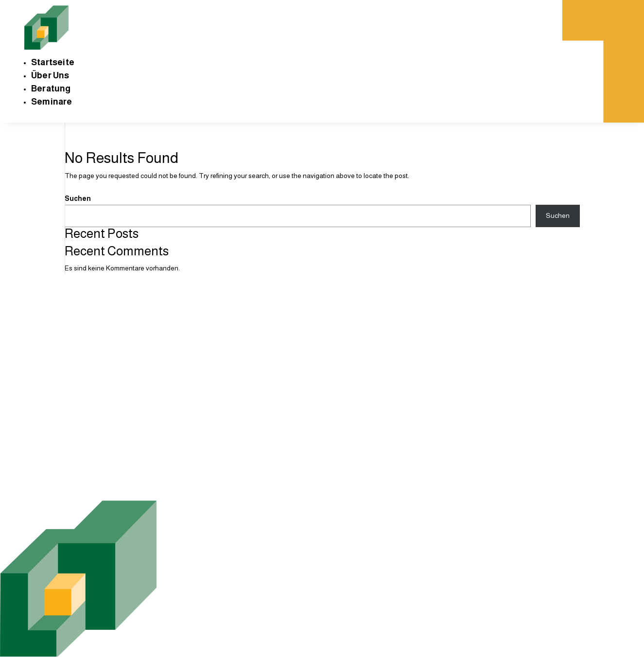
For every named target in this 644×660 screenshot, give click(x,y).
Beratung (51, 89)
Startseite (53, 62)
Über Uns (50, 75)
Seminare (52, 102)
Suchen (78, 198)
